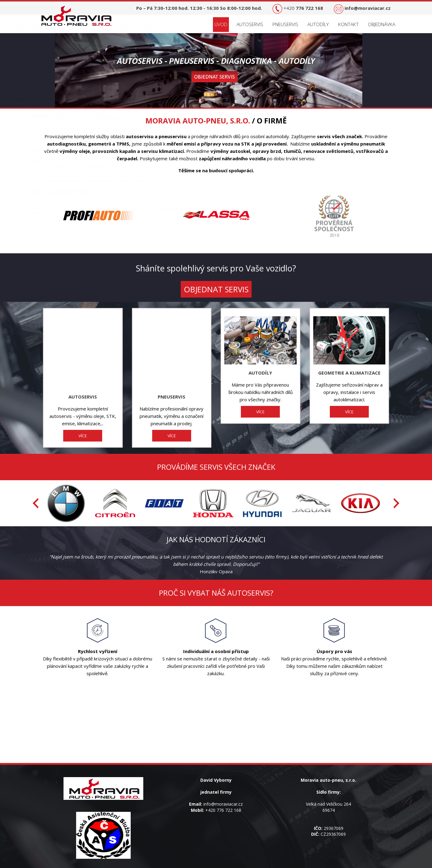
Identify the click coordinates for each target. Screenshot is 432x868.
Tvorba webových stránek (234, 865)
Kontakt (348, 24)
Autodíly (318, 24)
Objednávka (382, 24)
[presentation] (36, 479)
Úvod (221, 24)
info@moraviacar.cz (223, 780)
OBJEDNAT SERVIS (216, 289)
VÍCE (83, 412)
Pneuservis (285, 24)
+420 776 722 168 (223, 786)
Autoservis (250, 24)
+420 (303, 8)
